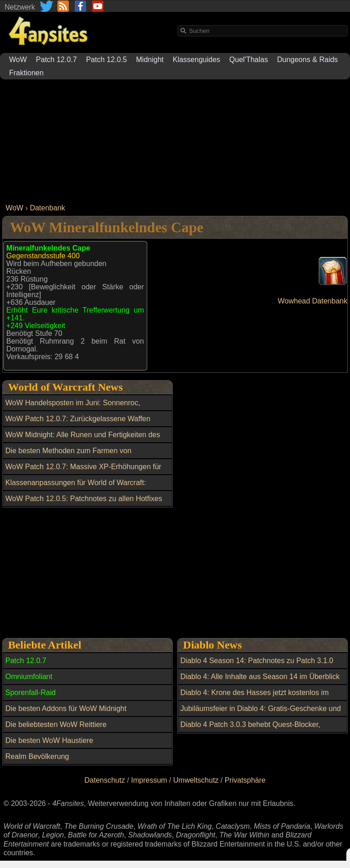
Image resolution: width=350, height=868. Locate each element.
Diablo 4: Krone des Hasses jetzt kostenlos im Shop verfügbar (255, 698)
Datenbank (47, 208)
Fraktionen (26, 73)
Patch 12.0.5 (107, 60)
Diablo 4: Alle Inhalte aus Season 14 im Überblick (260, 677)
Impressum (149, 780)
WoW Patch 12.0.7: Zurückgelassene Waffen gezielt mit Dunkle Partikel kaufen (78, 424)
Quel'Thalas (249, 60)
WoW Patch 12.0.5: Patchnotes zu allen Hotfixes (84, 499)
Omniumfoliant (29, 677)
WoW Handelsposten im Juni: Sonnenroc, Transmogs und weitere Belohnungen (73, 408)
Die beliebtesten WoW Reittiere (56, 724)
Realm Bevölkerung (37, 756)
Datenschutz (105, 780)
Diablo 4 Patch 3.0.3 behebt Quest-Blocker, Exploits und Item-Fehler (250, 730)
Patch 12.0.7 (57, 60)
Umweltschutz (196, 780)
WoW (18, 60)
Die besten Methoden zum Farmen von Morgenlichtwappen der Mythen (69, 456)
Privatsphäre (245, 780)
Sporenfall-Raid (31, 693)
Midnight (150, 60)
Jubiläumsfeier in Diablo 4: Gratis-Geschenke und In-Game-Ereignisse (261, 714)
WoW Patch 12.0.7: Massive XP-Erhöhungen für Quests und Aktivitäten (83, 472)
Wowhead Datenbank (313, 301)
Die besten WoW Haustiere (49, 740)
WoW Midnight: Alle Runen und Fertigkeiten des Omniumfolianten (83, 440)
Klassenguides (196, 60)
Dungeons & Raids (307, 60)
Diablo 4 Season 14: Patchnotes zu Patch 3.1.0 (257, 661)
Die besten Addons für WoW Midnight (66, 709)
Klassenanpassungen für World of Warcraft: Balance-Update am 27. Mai (76, 488)
